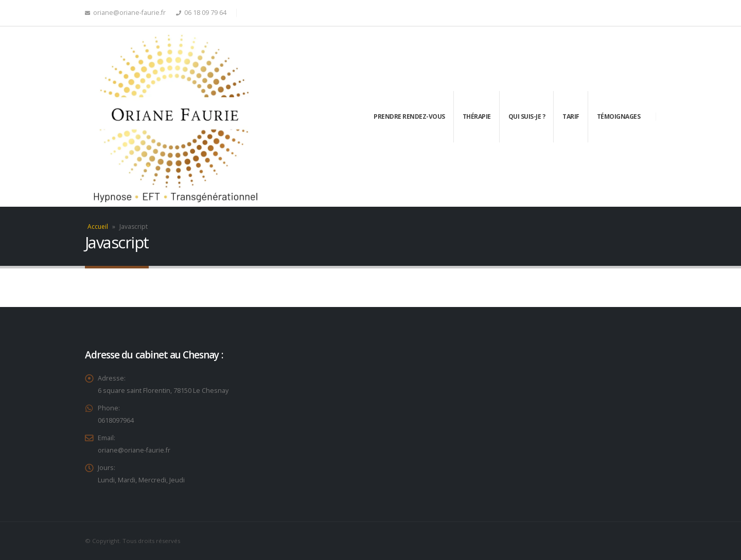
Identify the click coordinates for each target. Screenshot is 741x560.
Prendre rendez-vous (409, 116)
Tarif (571, 116)
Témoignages (619, 116)
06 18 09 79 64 (205, 13)
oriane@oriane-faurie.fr (125, 13)
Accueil (98, 227)
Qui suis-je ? (527, 116)
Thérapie (477, 116)
